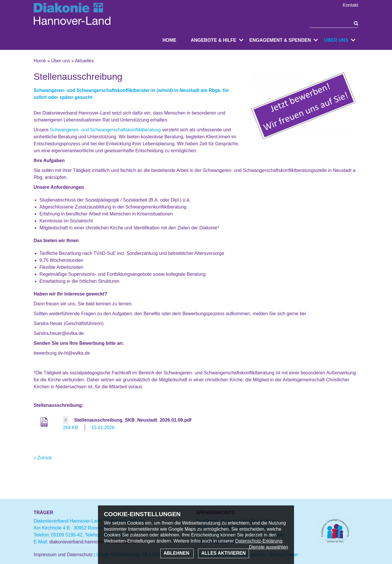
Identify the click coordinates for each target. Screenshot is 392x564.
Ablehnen (177, 553)
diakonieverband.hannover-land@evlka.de (93, 542)
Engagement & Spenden (280, 40)
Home (169, 40)
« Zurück (43, 458)
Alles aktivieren (223, 553)
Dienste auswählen (269, 547)
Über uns (336, 40)
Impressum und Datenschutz (63, 555)
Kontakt (351, 5)
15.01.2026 (103, 428)
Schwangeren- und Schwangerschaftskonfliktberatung (105, 130)
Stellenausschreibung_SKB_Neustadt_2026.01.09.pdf (133, 420)
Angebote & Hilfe (214, 40)
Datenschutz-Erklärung (259, 541)
